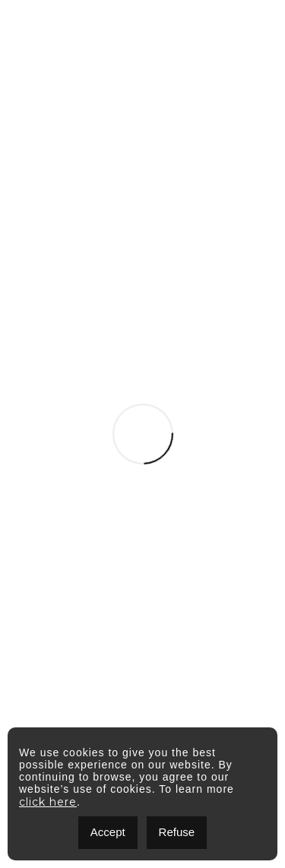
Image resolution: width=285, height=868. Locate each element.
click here (48, 802)
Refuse (177, 832)
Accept (108, 832)
